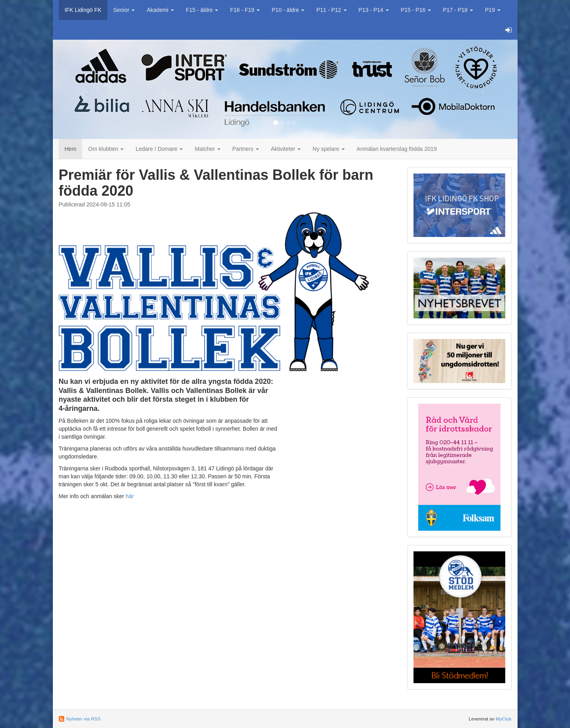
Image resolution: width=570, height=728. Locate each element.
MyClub (504, 719)
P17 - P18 (458, 10)
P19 (493, 10)
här (129, 496)
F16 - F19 (245, 10)
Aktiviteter (286, 149)
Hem (71, 149)
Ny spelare (329, 149)
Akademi (160, 10)
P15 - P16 (416, 10)
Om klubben (106, 149)
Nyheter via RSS (83, 719)
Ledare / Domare (159, 149)
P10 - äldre (288, 10)
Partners (246, 149)
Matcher (207, 149)
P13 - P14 (374, 10)
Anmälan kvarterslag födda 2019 (397, 149)
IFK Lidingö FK (83, 10)
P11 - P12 (331, 10)
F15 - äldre (202, 10)
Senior (124, 10)
